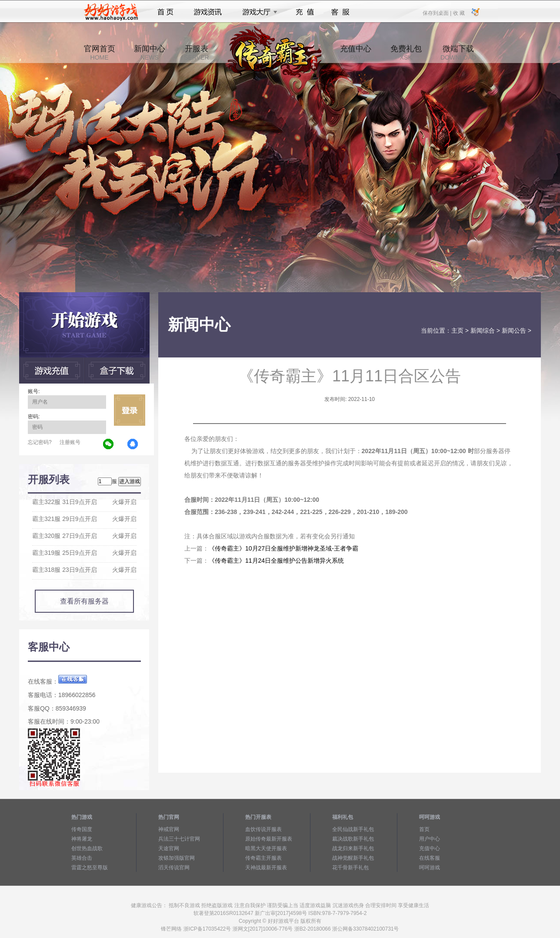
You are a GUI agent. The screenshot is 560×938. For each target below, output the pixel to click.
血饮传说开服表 (263, 829)
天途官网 (169, 848)
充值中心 (356, 53)
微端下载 (458, 53)
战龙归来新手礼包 (353, 848)
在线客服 (430, 858)
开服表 (196, 53)
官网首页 (100, 53)
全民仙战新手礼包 (353, 829)
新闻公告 (514, 330)
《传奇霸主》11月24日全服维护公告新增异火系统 (276, 561)
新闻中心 (150, 53)
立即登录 (130, 410)
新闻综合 (483, 330)
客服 (341, 12)
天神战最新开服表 (266, 868)
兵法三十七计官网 (179, 839)
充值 (305, 12)
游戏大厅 (257, 12)
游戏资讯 (208, 12)
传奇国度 (82, 829)
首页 (165, 12)
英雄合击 (82, 858)
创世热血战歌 (87, 848)
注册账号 (70, 442)
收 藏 (458, 13)
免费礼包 (406, 53)
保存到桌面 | (437, 13)
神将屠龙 (82, 839)
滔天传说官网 (174, 868)
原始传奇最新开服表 (269, 839)
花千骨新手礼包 (350, 868)
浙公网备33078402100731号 (365, 929)
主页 (457, 330)
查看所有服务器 (84, 601)
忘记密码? (40, 442)
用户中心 (430, 839)
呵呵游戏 (430, 868)
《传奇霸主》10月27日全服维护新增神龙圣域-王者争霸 (283, 548)
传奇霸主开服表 (263, 858)
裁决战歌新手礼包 (353, 839)
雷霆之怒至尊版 (90, 868)
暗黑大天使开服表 (266, 848)
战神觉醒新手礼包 (353, 858)
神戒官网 (169, 829)
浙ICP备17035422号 (207, 929)
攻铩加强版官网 (177, 858)
